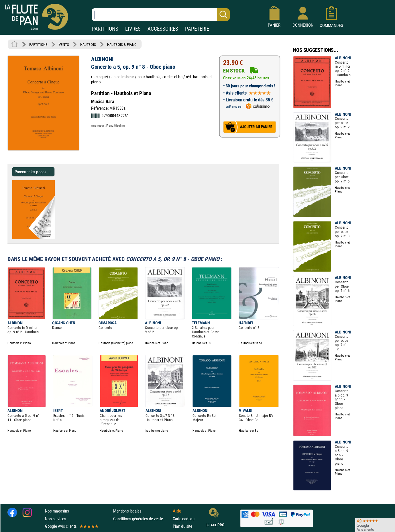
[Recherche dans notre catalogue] (161, 15)
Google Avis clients (71, 526)
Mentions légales (127, 511)
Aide (177, 511)
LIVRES (133, 29)
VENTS (64, 44)
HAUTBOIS (88, 44)
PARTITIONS (105, 29)
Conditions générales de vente (142, 518)
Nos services (55, 518)
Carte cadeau (184, 518)
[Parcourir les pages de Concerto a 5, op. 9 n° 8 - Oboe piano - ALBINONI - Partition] (52, 237)
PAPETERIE (197, 29)
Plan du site (182, 526)
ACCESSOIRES (163, 29)
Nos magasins (57, 511)
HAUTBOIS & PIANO (122, 44)
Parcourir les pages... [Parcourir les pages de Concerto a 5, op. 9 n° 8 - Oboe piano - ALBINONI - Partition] (32, 172)
